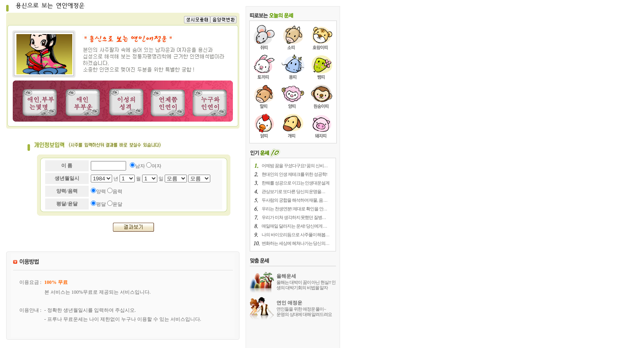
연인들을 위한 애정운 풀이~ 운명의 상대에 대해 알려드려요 (304, 312)
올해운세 (286, 276)
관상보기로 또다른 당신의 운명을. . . (293, 191)
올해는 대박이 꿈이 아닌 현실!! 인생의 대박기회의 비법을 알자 (306, 285)
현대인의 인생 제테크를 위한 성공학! (294, 174)
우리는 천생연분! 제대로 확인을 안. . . (294, 209)
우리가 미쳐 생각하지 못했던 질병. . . (294, 217)
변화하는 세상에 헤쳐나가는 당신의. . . (295, 243)
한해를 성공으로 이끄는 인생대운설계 (296, 183)
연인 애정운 (289, 303)
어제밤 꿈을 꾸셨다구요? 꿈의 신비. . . (294, 166)
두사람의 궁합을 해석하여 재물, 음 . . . (294, 200)
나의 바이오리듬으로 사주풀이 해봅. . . (295, 235)
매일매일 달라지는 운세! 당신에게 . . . (294, 226)
